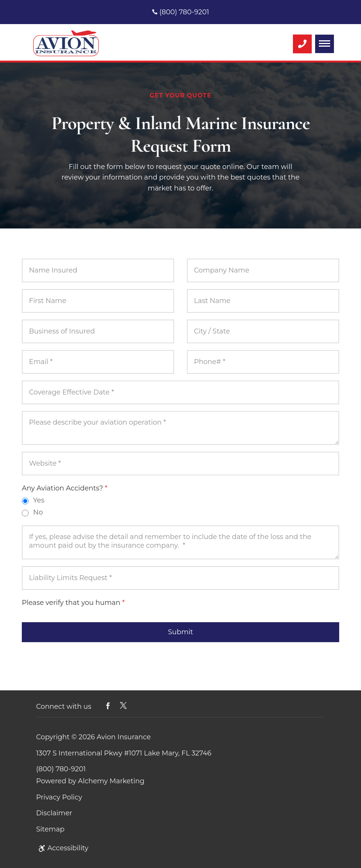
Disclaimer (54, 813)
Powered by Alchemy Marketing (90, 781)
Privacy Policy (59, 797)
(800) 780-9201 (180, 12)
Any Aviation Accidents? (65, 488)
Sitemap (50, 829)
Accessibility (62, 848)
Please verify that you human (73, 603)
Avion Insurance (124, 737)
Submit (180, 632)
